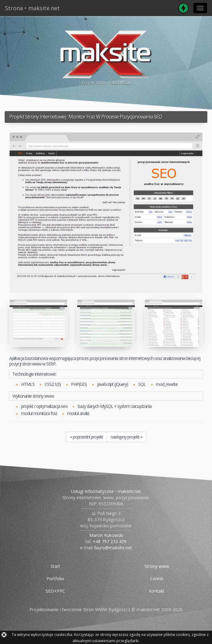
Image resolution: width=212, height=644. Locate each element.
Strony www (157, 566)
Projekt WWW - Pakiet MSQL (106, 57)
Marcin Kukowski (106, 535)
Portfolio (55, 579)
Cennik (157, 579)
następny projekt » (126, 437)
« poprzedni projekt (86, 437)
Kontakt (157, 591)
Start (55, 566)
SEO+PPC (55, 591)
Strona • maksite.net (32, 8)
